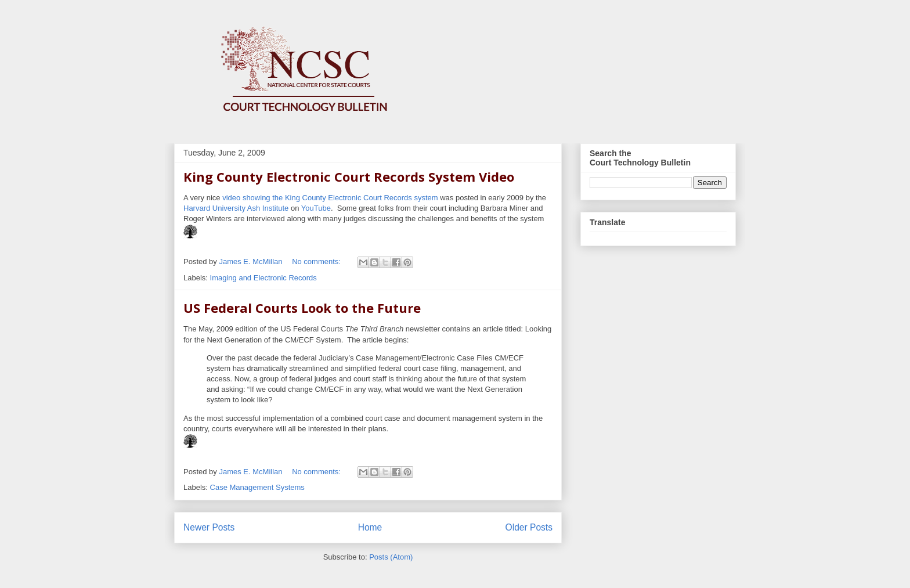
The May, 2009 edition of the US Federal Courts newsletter (312, 329)
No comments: (317, 261)
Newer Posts (209, 527)
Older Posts (529, 527)
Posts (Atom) (391, 557)
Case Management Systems (257, 487)
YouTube (316, 208)
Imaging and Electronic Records (263, 278)
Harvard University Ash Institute (236, 208)
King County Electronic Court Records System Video (349, 176)
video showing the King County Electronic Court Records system (330, 198)
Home (370, 527)
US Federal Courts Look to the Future (302, 308)
